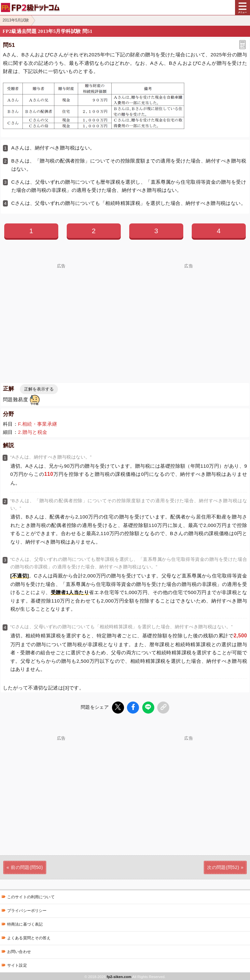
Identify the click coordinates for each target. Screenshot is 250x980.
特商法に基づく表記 (25, 923)
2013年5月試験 (16, 20)
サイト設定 (17, 964)
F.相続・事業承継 (37, 424)
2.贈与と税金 (33, 432)
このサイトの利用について (31, 896)
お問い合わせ (19, 951)
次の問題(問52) (223, 866)
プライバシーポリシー (27, 910)
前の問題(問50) (27, 866)
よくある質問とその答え (29, 937)
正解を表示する (39, 389)
